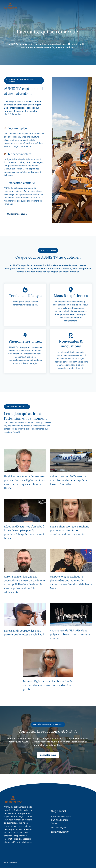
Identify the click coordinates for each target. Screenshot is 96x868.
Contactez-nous (48, 755)
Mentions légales (59, 827)
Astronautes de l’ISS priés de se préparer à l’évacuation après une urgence (70, 634)
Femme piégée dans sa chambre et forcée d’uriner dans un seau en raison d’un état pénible (48, 685)
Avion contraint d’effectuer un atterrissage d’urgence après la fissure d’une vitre (68, 480)
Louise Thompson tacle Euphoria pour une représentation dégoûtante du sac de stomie (70, 530)
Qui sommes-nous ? (17, 214)
